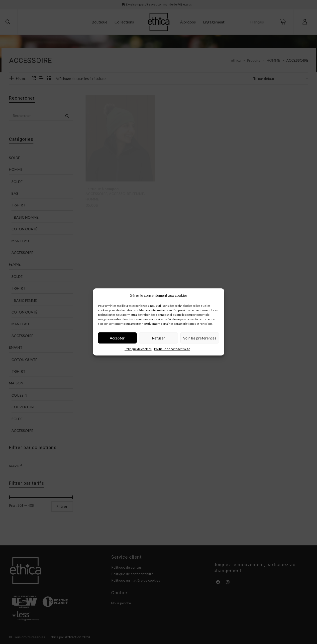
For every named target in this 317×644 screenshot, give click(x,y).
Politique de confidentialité (172, 354)
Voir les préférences (200, 343)
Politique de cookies (138, 354)
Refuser (158, 343)
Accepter (117, 343)
